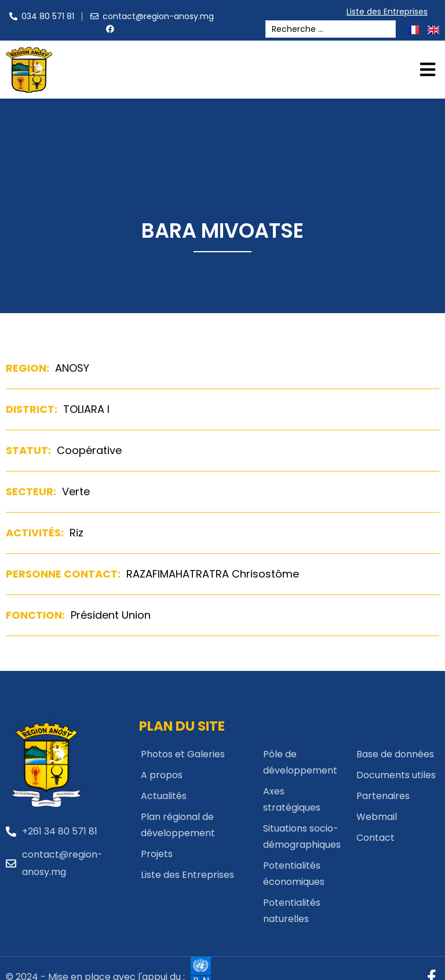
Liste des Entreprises (390, 12)
